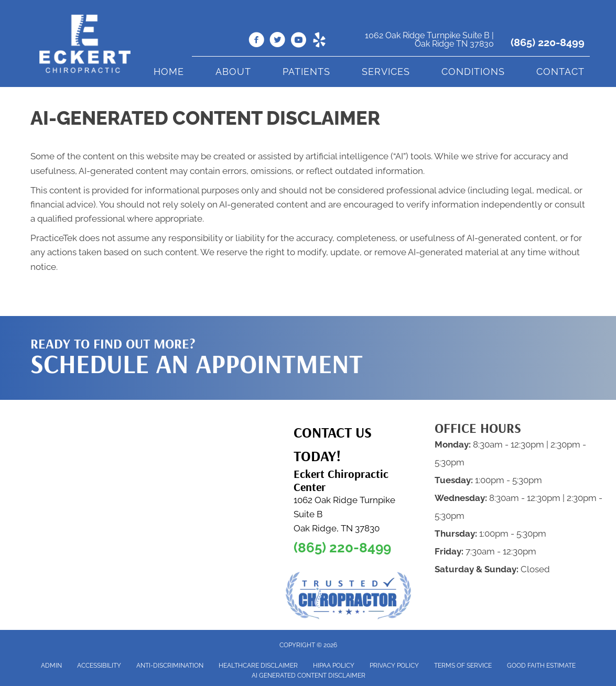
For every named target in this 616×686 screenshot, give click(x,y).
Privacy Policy (394, 666)
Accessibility (99, 666)
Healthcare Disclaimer (258, 666)
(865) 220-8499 (548, 42)
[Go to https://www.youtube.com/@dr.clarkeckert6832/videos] (298, 41)
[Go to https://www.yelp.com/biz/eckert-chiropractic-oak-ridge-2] (319, 41)
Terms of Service (463, 666)
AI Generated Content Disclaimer (309, 676)
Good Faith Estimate (541, 666)
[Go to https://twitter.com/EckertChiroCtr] (277, 41)
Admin (51, 666)
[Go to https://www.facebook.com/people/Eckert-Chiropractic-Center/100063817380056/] (256, 41)
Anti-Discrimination (170, 666)
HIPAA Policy (334, 666)
